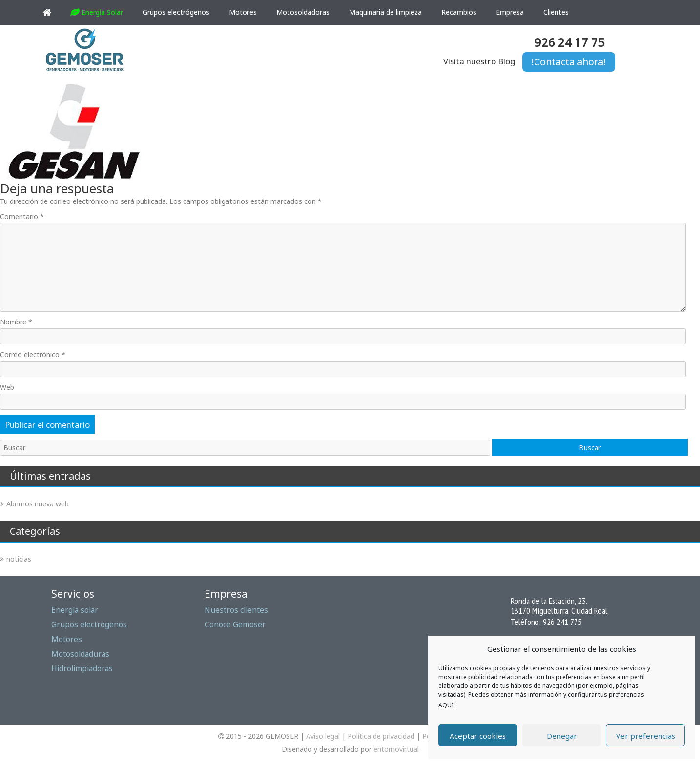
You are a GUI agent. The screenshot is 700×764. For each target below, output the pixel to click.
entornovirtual (396, 749)
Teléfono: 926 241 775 (546, 622)
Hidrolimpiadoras (82, 669)
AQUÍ (446, 705)
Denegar (562, 736)
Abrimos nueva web (38, 504)
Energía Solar (97, 12)
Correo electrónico (33, 354)
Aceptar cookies (478, 736)
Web (7, 387)
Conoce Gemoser (235, 625)
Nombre (16, 322)
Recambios (459, 12)
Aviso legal (323, 736)
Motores (243, 12)
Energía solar (75, 610)
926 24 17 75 (570, 42)
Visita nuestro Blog (479, 61)
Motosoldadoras (303, 12)
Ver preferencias (646, 736)
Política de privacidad (381, 736)
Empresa (510, 12)
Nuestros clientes (236, 610)
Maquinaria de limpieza (385, 12)
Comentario (22, 216)
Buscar (590, 448)
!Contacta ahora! (569, 62)
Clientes (556, 12)
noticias (19, 559)
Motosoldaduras (80, 654)
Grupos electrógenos (176, 12)
